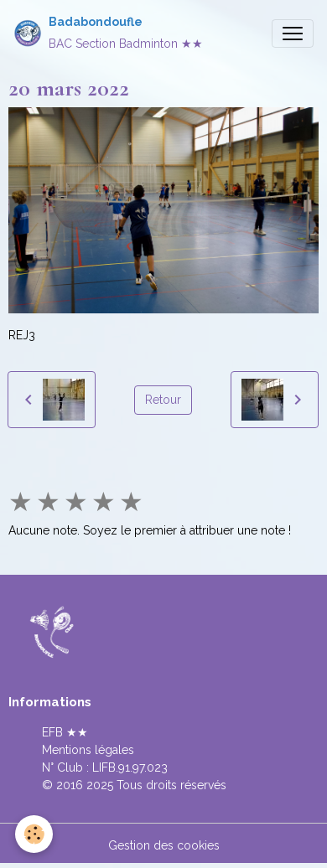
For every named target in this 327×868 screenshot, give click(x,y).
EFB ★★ (65, 732)
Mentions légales (88, 750)
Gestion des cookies (164, 845)
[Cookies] (34, 834)
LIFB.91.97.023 (130, 767)
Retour (163, 400)
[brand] (108, 33)
